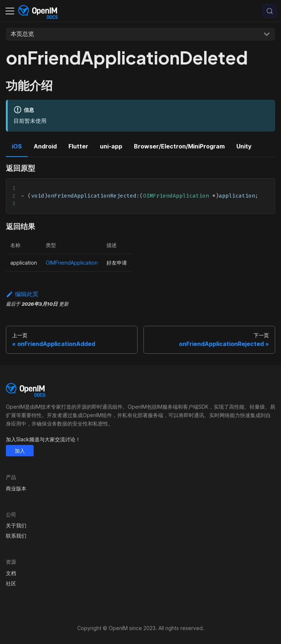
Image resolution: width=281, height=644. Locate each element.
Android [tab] (45, 146)
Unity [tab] (244, 146)
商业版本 (16, 488)
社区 (11, 583)
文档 (11, 573)
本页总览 (22, 34)
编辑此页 (22, 294)
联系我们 (16, 536)
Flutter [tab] (78, 146)
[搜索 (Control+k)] (270, 11)
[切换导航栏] (10, 11)
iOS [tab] (17, 146)
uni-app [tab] (111, 146)
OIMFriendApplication (72, 263)
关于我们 (16, 525)
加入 (20, 451)
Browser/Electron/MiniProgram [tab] (179, 146)
